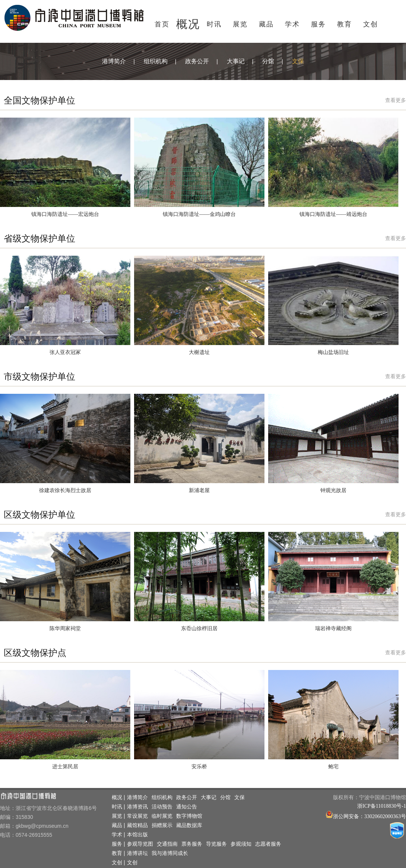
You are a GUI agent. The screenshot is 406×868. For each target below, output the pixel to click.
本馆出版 (137, 835)
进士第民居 (65, 767)
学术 (292, 24)
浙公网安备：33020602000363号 (369, 816)
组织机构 (156, 61)
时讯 (214, 24)
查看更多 (396, 100)
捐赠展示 (162, 825)
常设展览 (137, 816)
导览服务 (216, 844)
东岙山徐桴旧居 (199, 628)
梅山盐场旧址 (333, 352)
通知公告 (187, 807)
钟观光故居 (333, 490)
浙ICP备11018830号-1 (382, 806)
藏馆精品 (137, 825)
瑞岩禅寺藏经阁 (333, 628)
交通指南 (167, 844)
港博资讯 (137, 807)
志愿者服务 (268, 844)
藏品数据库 (189, 825)
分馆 (268, 61)
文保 (298, 61)
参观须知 (241, 844)
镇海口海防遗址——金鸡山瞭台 (199, 214)
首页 (162, 24)
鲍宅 (333, 767)
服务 (318, 24)
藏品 (266, 24)
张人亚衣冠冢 (65, 352)
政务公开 (197, 61)
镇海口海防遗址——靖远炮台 (333, 214)
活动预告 (162, 807)
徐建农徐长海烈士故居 (65, 490)
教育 (345, 24)
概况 (188, 24)
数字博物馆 (189, 816)
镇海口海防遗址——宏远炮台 (65, 214)
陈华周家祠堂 (65, 628)
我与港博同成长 (170, 853)
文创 (371, 24)
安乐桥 (199, 767)
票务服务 (192, 844)
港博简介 (114, 61)
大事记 (236, 61)
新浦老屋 (199, 490)
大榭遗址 (199, 352)
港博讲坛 (137, 853)
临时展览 (162, 816)
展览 (240, 24)
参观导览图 (140, 844)
